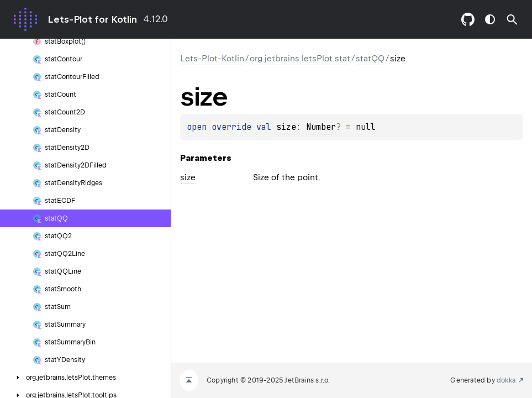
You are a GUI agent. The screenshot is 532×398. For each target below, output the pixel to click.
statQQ (370, 59)
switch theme (490, 19)
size (286, 127)
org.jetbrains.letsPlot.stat (300, 59)
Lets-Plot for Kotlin (92, 19)
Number (321, 127)
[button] (512, 19)
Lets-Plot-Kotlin (212, 59)
